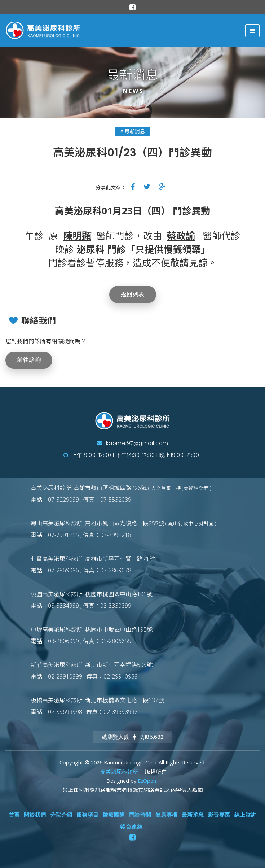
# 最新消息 (132, 131)
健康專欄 (167, 815)
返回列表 (133, 294)
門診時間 (140, 815)
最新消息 (193, 815)
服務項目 (88, 815)
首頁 (14, 815)
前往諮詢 (29, 360)
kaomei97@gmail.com (133, 443)
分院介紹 (61, 815)
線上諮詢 (246, 815)
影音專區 (219, 815)
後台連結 (131, 827)
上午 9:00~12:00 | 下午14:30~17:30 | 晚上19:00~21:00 (131, 455)
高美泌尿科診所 (120, 772)
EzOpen (148, 781)
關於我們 (35, 815)
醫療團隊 (114, 815)
